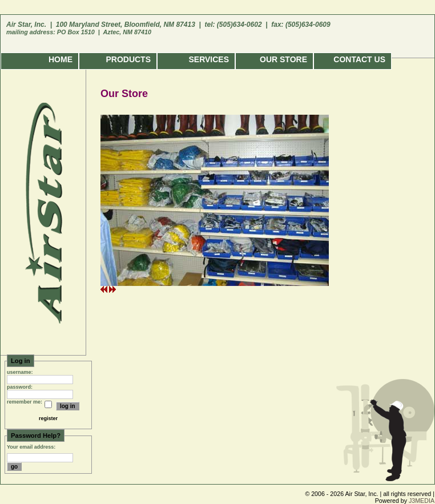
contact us (359, 59)
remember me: (25, 402)
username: (20, 372)
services (209, 59)
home (61, 59)
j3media (422, 501)
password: (20, 387)
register (48, 418)
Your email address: (31, 447)
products (128, 59)
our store (283, 59)
